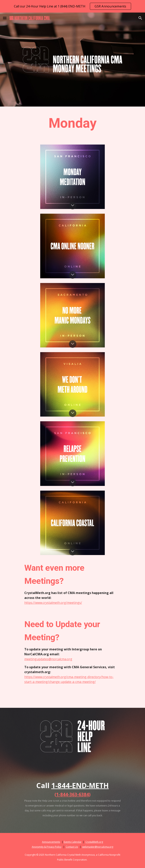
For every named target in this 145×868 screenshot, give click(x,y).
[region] (72, 6)
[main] (72, 123)
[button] (5, 18)
